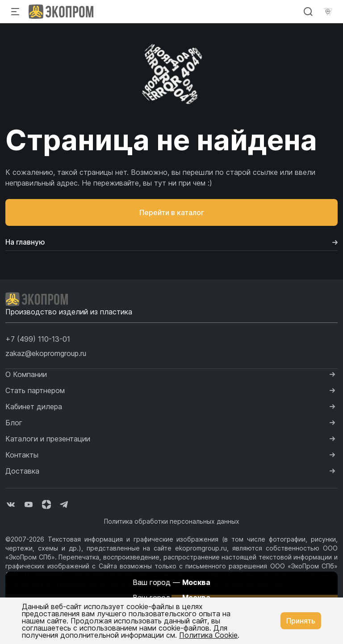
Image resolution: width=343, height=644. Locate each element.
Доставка (22, 471)
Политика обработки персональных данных (172, 521)
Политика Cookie (208, 635)
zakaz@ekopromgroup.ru (46, 353)
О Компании (26, 374)
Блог (14, 423)
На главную (171, 242)
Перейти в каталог (172, 212)
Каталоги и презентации (48, 439)
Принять (301, 621)
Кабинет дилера (34, 407)
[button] (38, 339)
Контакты (22, 455)
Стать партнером (35, 390)
